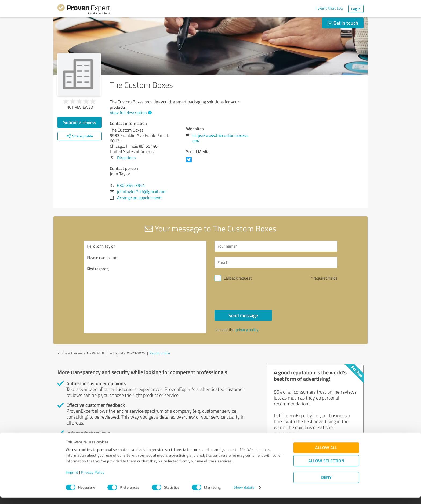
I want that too (329, 8)
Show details (244, 494)
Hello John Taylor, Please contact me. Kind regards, (145, 287)
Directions (126, 158)
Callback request (238, 278)
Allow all (326, 454)
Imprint (72, 479)
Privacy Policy (93, 479)
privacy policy (247, 330)
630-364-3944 (131, 185)
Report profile (160, 353)
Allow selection (326, 467)
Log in (356, 9)
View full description (130, 113)
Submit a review (80, 122)
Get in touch (343, 23)
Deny (326, 484)
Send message (243, 315)
